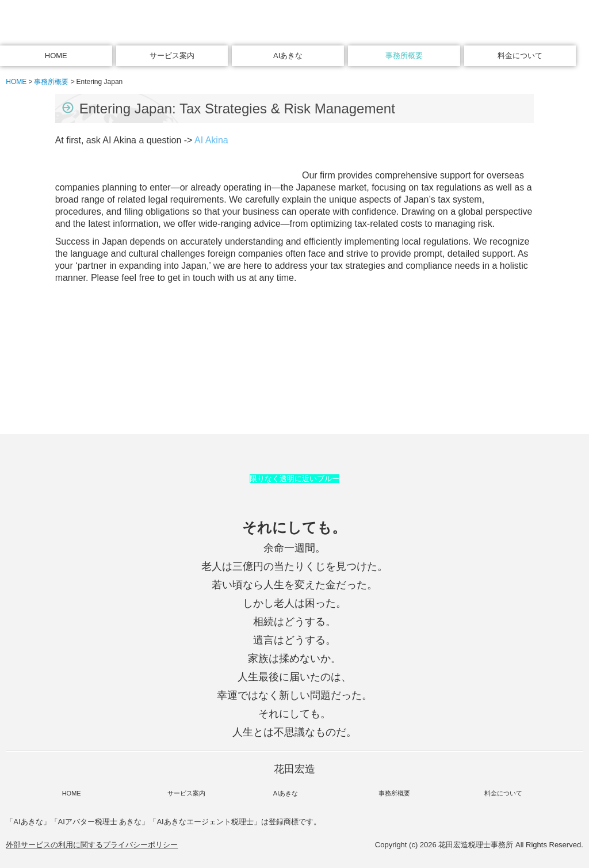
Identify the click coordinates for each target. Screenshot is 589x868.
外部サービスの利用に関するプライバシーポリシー (92, 845)
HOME (56, 56)
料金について (520, 56)
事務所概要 (404, 56)
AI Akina (211, 140)
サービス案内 (172, 56)
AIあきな (288, 56)
